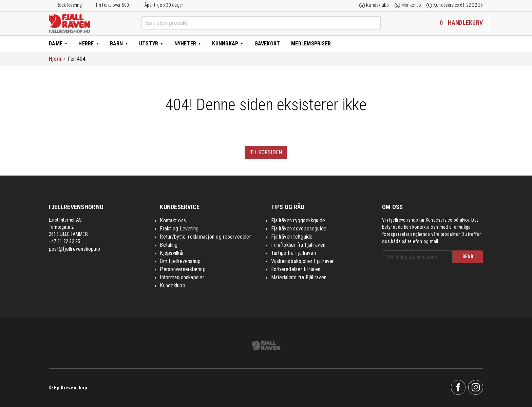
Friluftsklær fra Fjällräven (298, 245)
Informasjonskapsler (182, 277)
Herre (86, 44)
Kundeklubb (377, 5)
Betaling (169, 245)
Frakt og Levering (179, 229)
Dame (56, 44)
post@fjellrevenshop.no (74, 249)
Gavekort (267, 44)
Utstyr (149, 44)
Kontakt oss (173, 220)
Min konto (411, 5)
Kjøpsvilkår (172, 253)
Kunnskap (225, 44)
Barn (117, 44)
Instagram (476, 387)
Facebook (458, 387)
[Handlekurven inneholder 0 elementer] (460, 23)
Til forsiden (266, 152)
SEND (468, 257)
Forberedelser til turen (296, 269)
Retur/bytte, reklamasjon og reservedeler (205, 237)
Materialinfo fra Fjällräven (299, 277)
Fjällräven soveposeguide (299, 229)
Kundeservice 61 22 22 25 (458, 5)
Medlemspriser (311, 44)
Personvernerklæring (183, 269)
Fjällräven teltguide (292, 237)
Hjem (55, 59)
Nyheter (185, 44)
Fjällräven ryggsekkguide (298, 220)
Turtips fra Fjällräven (293, 253)
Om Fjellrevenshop (180, 261)
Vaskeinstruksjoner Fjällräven (303, 261)
